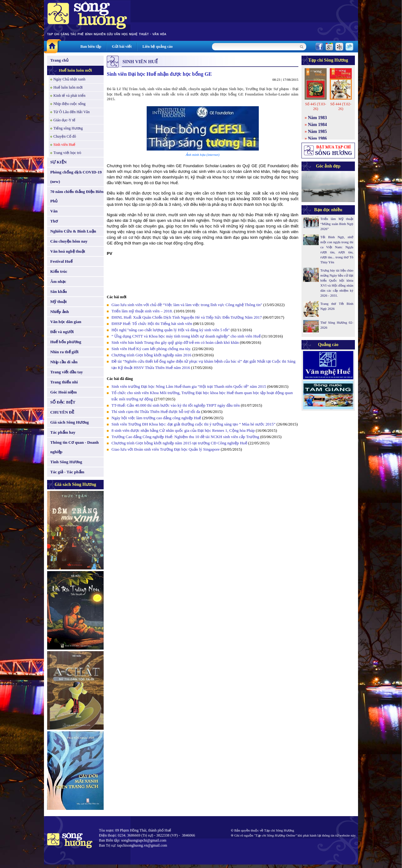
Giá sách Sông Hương (70, 422)
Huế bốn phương (66, 342)
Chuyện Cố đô (65, 136)
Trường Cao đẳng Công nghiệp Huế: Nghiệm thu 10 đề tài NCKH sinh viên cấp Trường (185, 437)
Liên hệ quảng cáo (157, 47)
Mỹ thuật (59, 302)
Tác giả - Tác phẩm (67, 472)
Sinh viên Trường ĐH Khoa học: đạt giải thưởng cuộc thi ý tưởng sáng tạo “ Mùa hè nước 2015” (193, 424)
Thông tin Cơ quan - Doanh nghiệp (74, 447)
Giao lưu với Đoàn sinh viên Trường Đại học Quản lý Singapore (166, 449)
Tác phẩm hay (63, 432)
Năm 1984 (318, 125)
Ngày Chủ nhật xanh (69, 79)
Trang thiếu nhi (64, 382)
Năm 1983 (318, 118)
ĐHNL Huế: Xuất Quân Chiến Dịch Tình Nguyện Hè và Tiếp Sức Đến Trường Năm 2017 (187, 317)
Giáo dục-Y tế (64, 120)
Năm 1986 (318, 138)
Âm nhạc (58, 281)
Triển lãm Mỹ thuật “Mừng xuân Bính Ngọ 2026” (337, 224)
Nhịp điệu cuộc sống (69, 104)
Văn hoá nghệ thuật (68, 251)
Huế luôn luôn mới (75, 70)
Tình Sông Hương (66, 462)
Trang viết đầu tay (67, 372)
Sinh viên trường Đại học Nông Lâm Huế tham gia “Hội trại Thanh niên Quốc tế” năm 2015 (189, 386)
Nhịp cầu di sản (64, 362)
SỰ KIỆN (58, 162)
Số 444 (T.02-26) (341, 106)
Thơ (54, 221)
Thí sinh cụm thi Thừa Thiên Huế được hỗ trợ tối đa (156, 412)
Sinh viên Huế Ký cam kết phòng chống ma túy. (151, 349)
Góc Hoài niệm (63, 392)
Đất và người (62, 332)
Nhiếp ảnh (60, 312)
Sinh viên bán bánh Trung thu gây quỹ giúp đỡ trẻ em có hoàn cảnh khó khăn (175, 342)
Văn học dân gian (66, 322)
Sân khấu (59, 291)
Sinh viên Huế (64, 145)
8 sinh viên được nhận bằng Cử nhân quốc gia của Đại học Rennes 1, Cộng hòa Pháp (183, 430)
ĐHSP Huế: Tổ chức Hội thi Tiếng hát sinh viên (152, 324)
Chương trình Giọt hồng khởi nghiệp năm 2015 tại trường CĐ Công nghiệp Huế (179, 443)
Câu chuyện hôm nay (69, 241)
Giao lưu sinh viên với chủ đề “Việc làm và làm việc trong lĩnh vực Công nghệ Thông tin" (187, 305)
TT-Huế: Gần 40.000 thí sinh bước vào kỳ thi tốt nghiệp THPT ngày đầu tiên (176, 405)
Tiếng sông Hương (68, 128)
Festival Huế (61, 261)
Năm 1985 (318, 132)
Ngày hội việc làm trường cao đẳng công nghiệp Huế (156, 418)
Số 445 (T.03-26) (315, 106)
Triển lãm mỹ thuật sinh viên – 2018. (143, 311)
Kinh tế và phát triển (69, 96)
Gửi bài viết (122, 47)
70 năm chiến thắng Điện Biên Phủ (77, 196)
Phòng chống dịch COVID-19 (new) (76, 177)
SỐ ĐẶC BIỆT (63, 402)
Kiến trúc (59, 271)
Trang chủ (59, 60)
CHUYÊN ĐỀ (62, 412)
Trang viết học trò (67, 153)
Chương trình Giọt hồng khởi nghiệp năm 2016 (151, 355)
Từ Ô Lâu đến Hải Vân (71, 112)
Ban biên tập (91, 47)
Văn (54, 211)
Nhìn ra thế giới (64, 352)
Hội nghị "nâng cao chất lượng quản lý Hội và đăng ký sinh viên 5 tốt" (171, 330)
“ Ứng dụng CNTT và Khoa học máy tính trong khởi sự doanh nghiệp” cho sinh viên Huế (186, 336)
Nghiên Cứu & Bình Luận (73, 231)
